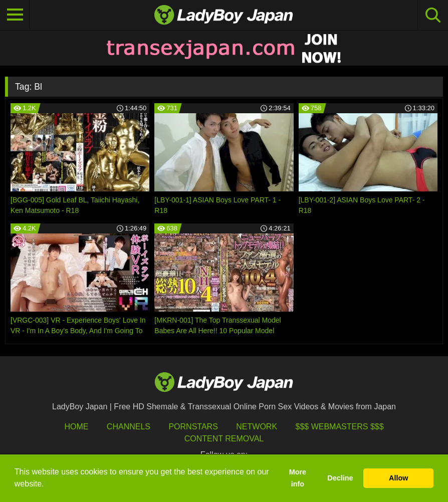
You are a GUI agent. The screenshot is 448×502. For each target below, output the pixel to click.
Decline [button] (340, 478)
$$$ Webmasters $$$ (340, 427)
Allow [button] (398, 478)
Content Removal (224, 439)
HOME (76, 427)
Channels (129, 427)
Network (257, 427)
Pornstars (193, 427)
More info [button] (298, 478)
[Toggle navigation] (15, 15)
